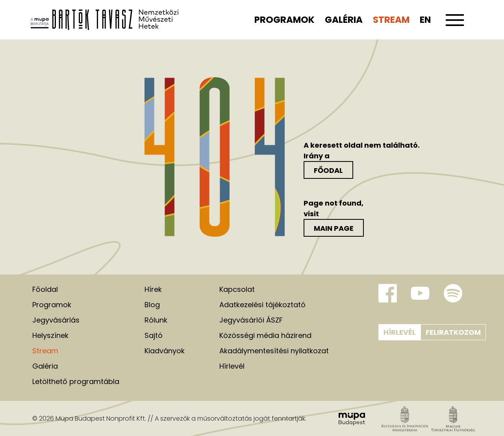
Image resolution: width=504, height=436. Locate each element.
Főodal (328, 170)
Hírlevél (400, 332)
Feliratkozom (453, 332)
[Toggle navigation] (455, 24)
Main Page (334, 228)
